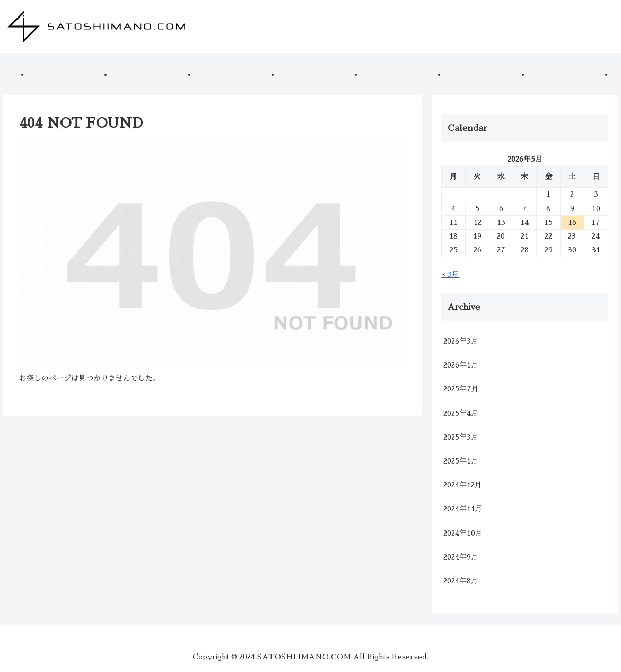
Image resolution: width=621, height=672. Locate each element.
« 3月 (450, 274)
